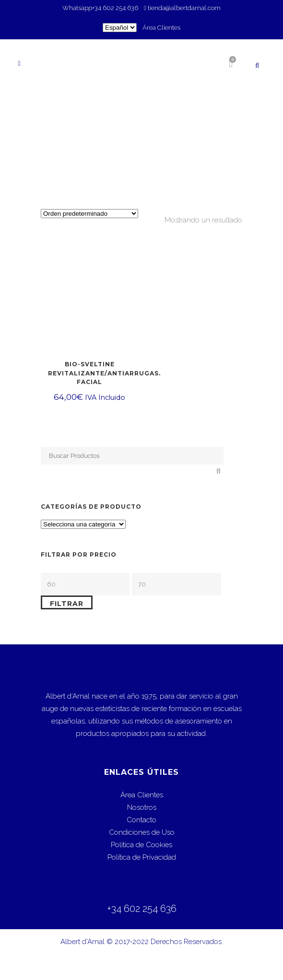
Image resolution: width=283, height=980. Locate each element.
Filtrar (67, 604)
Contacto (141, 820)
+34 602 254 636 (116, 8)
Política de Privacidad (142, 857)
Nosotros (142, 807)
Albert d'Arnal (83, 942)
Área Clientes (161, 28)
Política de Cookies (141, 845)
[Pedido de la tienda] (89, 214)
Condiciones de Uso (142, 832)
